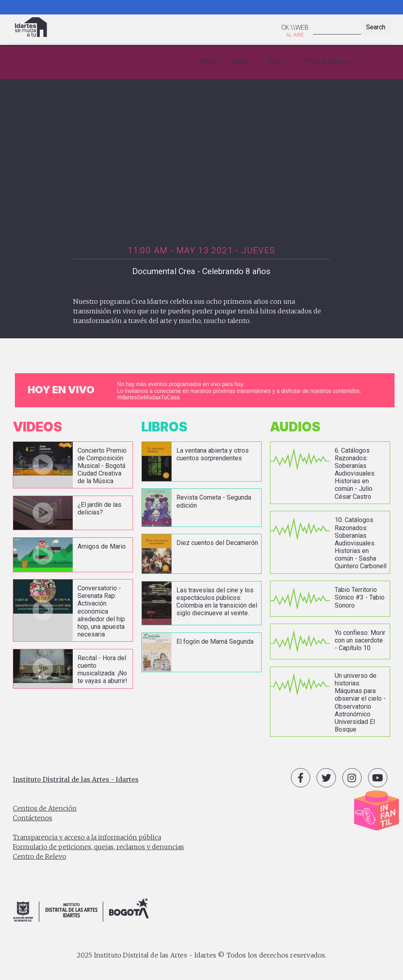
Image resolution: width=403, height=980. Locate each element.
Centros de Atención (45, 808)
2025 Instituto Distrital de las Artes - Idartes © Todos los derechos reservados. (202, 955)
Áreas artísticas (326, 61)
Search (376, 27)
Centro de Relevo (40, 856)
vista (73, 465)
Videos (208, 61)
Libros (275, 61)
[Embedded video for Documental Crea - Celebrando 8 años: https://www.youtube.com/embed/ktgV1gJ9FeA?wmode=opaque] (202, 165)
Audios (242, 61)
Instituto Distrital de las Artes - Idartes (76, 779)
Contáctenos (33, 818)
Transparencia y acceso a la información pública (87, 837)
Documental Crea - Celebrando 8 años (201, 271)
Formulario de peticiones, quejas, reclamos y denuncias (98, 847)
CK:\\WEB (295, 27)
